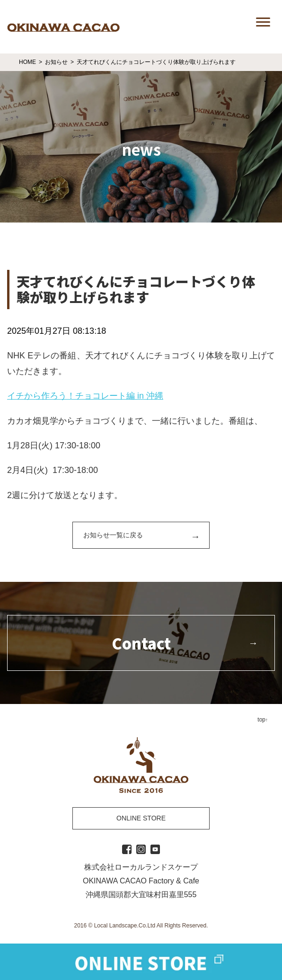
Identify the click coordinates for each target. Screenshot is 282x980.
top (261, 720)
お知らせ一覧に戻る (113, 535)
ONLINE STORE (141, 818)
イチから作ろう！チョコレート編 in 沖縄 (85, 396)
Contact (141, 643)
